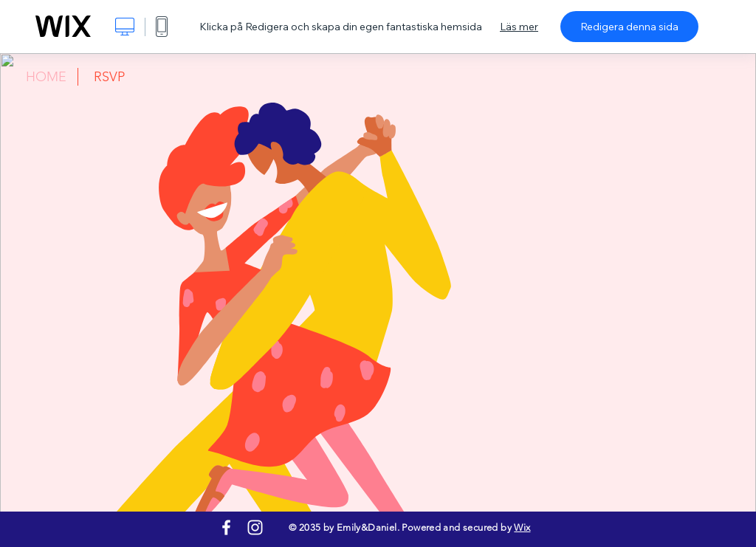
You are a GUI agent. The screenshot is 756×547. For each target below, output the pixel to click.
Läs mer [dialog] (519, 27)
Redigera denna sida (629, 27)
